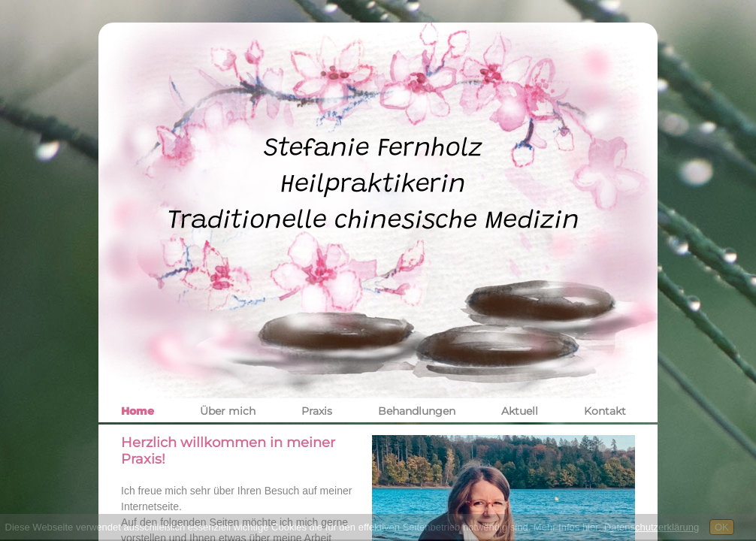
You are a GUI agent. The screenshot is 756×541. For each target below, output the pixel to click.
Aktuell (520, 411)
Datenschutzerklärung (652, 527)
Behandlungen (417, 411)
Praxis (317, 411)
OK (722, 527)
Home (138, 411)
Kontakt (605, 411)
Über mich (228, 411)
